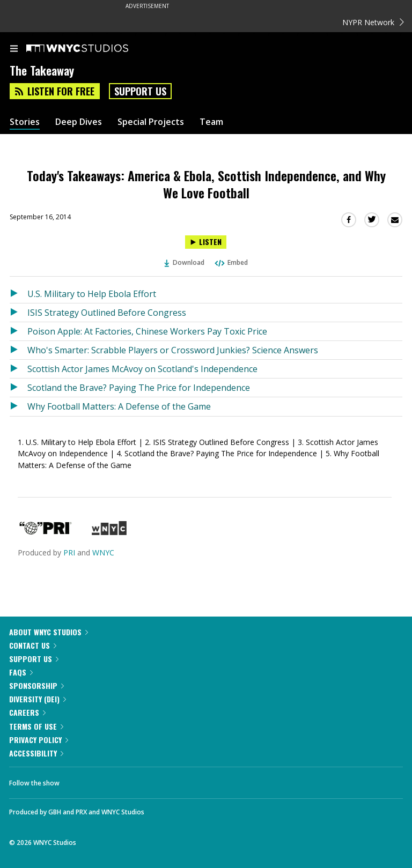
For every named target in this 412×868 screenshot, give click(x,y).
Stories (25, 122)
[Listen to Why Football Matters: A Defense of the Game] (19, 406)
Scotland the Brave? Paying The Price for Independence (139, 388)
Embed (231, 262)
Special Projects (151, 122)
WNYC (103, 552)
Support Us (140, 91)
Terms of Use (36, 726)
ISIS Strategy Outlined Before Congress (107, 313)
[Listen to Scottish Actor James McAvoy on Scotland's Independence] (19, 369)
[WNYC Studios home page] (91, 49)
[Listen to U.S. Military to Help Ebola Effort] (19, 294)
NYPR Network (373, 22)
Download (185, 262)
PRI (69, 552)
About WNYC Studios (49, 632)
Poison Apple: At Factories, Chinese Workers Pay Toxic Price (147, 331)
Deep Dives (79, 122)
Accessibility (36, 753)
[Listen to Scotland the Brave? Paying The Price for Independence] (19, 388)
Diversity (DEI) (38, 699)
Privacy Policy (39, 740)
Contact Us (33, 645)
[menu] (14, 49)
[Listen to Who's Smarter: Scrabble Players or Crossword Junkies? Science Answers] (19, 350)
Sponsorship (36, 685)
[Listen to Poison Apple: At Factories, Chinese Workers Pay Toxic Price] (19, 331)
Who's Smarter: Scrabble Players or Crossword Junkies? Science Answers (173, 350)
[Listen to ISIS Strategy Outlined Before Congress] (19, 313)
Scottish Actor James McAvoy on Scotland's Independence (142, 369)
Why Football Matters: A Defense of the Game (119, 406)
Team (211, 122)
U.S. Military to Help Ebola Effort (92, 294)
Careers (27, 712)
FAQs (21, 672)
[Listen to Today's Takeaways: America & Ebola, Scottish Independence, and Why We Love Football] (206, 242)
